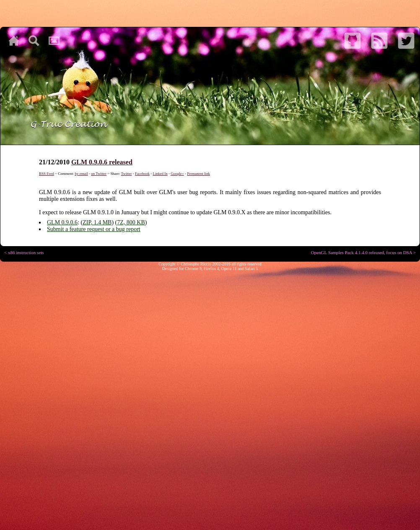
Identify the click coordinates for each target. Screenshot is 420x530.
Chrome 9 (193, 269)
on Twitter (99, 174)
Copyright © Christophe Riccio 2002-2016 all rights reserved (210, 264)
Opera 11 (229, 269)
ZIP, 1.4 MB (97, 222)
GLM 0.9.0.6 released (102, 162)
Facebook (142, 174)
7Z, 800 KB (131, 222)
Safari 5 (251, 269)
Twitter (127, 174)
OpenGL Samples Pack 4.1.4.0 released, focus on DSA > (363, 252)
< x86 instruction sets (24, 252)
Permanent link (198, 174)
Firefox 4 (211, 269)
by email (81, 174)
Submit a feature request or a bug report (94, 229)
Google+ (177, 174)
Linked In (160, 174)
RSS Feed (47, 174)
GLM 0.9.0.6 (62, 222)
